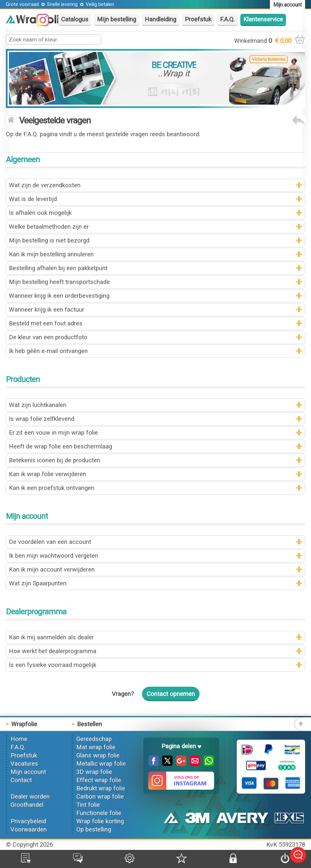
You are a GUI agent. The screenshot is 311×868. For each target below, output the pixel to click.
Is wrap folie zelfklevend (42, 419)
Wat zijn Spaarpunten (38, 583)
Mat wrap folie (96, 747)
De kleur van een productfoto (48, 337)
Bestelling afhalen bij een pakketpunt (58, 268)
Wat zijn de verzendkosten (45, 185)
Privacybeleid (28, 821)
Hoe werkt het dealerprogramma (53, 651)
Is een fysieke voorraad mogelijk (53, 665)
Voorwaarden (29, 830)
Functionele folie (99, 813)
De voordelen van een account (50, 542)
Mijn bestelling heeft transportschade (59, 282)
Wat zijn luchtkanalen (38, 405)
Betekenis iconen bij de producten (55, 460)
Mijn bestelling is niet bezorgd (49, 241)
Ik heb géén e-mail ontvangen (48, 351)
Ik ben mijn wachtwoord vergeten (54, 556)
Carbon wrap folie (100, 797)
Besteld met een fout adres (46, 323)
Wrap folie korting (100, 821)
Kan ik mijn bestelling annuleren (51, 254)
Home (19, 739)
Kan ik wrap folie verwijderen (48, 474)
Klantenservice (263, 19)
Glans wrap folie (98, 755)
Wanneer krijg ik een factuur (47, 310)
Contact (21, 780)
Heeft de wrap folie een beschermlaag (60, 447)
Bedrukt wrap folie (101, 788)
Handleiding (160, 19)
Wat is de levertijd (33, 199)
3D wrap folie (94, 772)
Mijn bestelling (117, 19)
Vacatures (24, 764)
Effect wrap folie (99, 780)
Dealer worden (30, 797)
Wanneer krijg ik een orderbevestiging (59, 296)
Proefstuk (198, 19)
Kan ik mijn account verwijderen (52, 570)
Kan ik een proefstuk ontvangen (52, 488)
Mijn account (28, 772)
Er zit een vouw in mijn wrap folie (53, 433)
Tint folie (88, 805)
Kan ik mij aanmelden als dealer (51, 637)
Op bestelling (94, 830)
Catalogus (75, 19)
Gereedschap (94, 739)
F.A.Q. (227, 19)
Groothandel (27, 805)
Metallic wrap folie (101, 764)
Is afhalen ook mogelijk (40, 213)
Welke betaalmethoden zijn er (49, 227)
